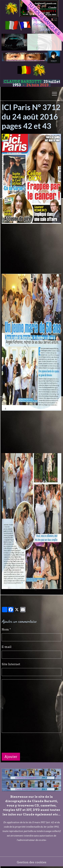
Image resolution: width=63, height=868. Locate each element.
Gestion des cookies (32, 862)
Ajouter (11, 757)
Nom (5, 629)
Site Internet (11, 664)
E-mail (7, 647)
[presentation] (27, 743)
